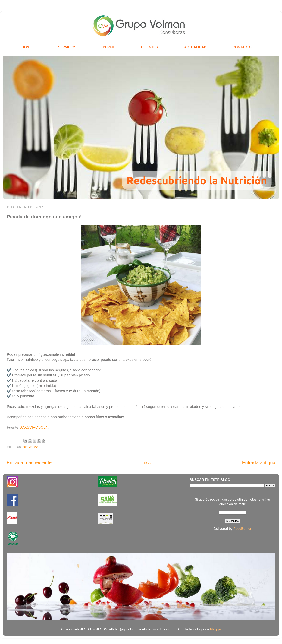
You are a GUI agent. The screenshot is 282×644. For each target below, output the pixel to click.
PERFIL (109, 47)
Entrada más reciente (29, 462)
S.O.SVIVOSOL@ (34, 427)
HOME (27, 47)
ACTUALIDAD (195, 47)
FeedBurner (242, 529)
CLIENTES (150, 47)
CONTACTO (242, 47)
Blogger (216, 629)
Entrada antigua (259, 462)
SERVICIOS (67, 47)
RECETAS (31, 447)
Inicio (147, 462)
